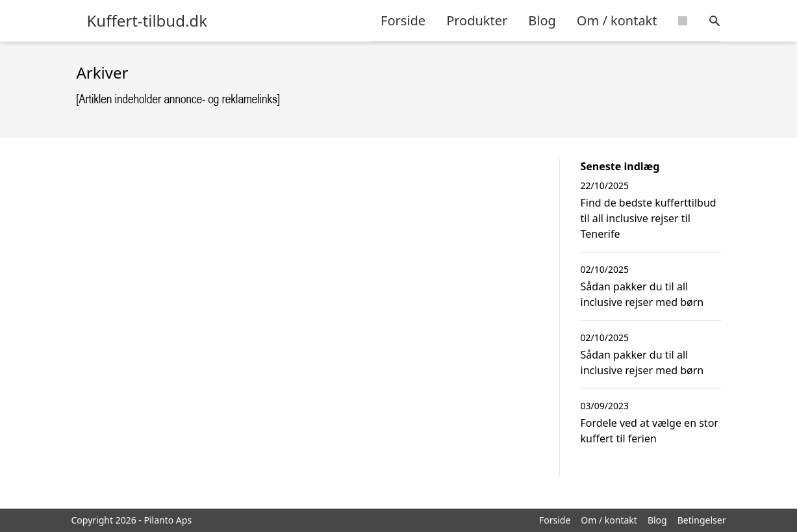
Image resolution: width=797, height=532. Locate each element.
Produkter (477, 20)
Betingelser (702, 520)
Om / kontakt (617, 20)
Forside (403, 20)
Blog (542, 20)
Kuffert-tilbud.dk (147, 21)
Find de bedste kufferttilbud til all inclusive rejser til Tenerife (649, 218)
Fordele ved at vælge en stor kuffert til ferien (650, 431)
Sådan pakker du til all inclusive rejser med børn (642, 294)
